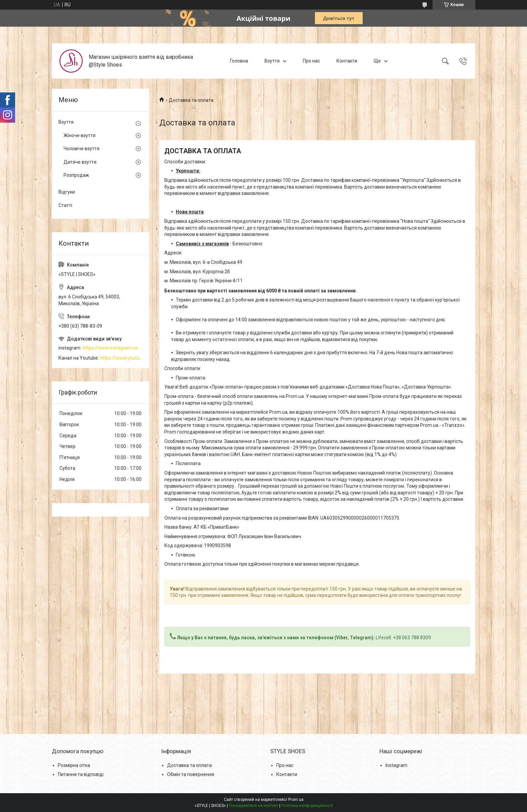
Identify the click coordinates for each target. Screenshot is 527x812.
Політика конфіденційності (307, 806)
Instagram (396, 765)
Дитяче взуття (80, 162)
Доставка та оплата (189, 765)
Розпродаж (76, 175)
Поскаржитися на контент (254, 806)
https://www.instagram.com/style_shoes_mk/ (113, 348)
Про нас (311, 61)
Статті (65, 205)
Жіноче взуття (79, 135)
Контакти (347, 61)
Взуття (272, 61)
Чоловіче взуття (82, 149)
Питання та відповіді (81, 774)
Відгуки (67, 192)
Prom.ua (296, 800)
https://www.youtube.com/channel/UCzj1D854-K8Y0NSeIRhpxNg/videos (121, 358)
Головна (239, 61)
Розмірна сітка (74, 765)
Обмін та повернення (191, 774)
